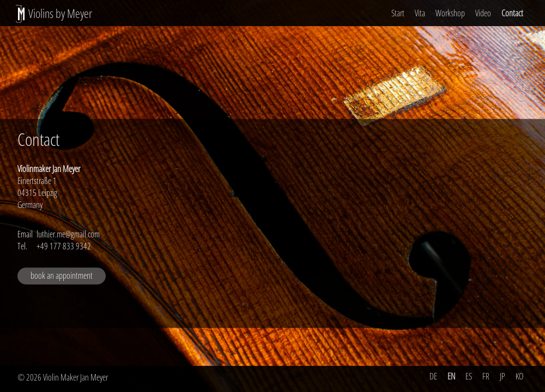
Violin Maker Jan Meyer (75, 377)
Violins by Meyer (60, 13)
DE (433, 376)
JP (502, 376)
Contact (512, 13)
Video (483, 13)
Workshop (450, 13)
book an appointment (62, 276)
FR (486, 376)
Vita (420, 13)
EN (451, 376)
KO (519, 376)
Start (398, 13)
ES (469, 376)
